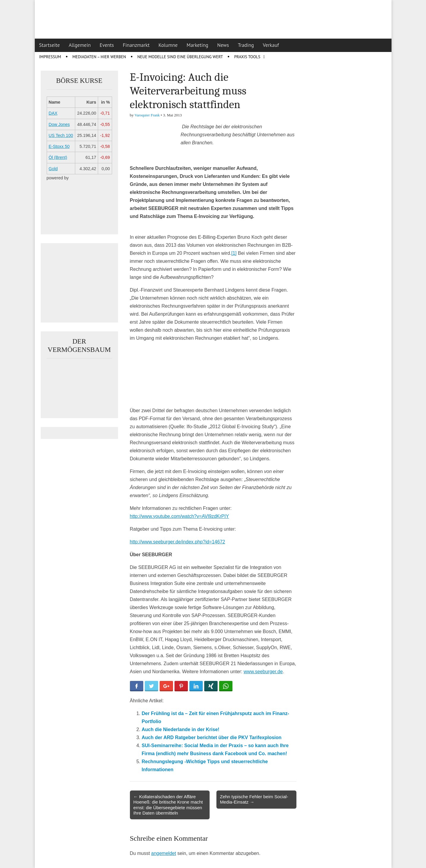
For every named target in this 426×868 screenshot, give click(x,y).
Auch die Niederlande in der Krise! (181, 729)
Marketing (198, 45)
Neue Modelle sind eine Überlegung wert (180, 57)
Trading (246, 45)
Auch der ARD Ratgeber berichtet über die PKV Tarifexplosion (212, 737)
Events (107, 45)
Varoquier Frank (147, 115)
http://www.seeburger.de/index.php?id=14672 (178, 542)
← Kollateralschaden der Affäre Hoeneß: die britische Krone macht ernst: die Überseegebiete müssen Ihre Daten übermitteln (168, 805)
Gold (53, 169)
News (223, 45)
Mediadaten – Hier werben (99, 57)
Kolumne (168, 45)
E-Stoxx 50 (59, 146)
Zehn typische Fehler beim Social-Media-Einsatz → (254, 799)
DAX (53, 113)
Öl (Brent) (58, 157)
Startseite (50, 45)
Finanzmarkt (136, 45)
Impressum (50, 57)
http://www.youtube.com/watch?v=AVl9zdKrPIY (180, 516)
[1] (234, 253)
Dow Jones (59, 124)
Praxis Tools (247, 57)
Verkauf (271, 45)
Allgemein (80, 45)
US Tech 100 (61, 135)
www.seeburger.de (263, 672)
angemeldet (164, 853)
